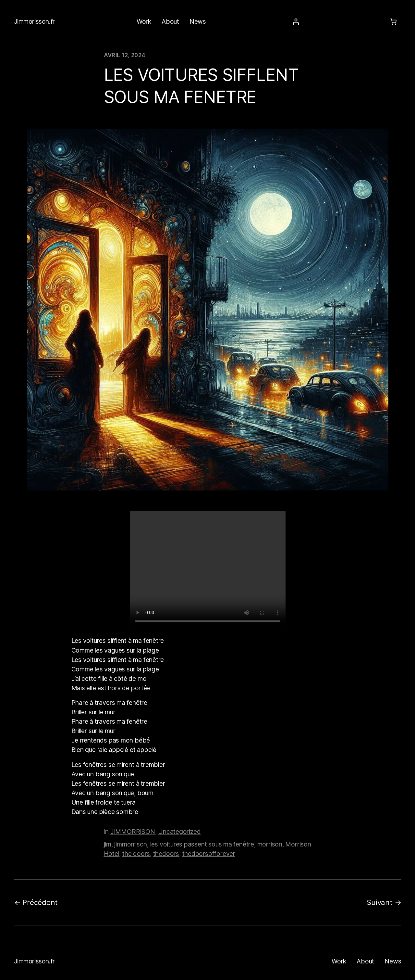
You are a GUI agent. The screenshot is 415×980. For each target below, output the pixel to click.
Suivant (380, 902)
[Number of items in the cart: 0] (393, 22)
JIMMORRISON (133, 832)
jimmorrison (131, 844)
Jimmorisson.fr (34, 21)
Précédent (40, 902)
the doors (136, 854)
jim (108, 844)
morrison (270, 844)
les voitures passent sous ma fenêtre (202, 844)
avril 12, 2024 (125, 55)
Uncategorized (179, 832)
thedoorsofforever (209, 854)
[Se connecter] (296, 22)
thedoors (166, 854)
